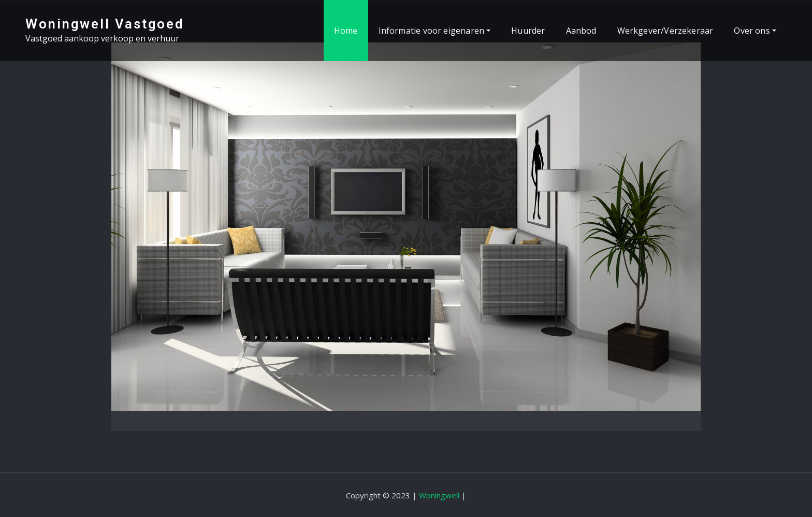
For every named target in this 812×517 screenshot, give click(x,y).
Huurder (528, 31)
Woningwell (439, 495)
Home (346, 31)
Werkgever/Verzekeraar (665, 31)
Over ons (755, 31)
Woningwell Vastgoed (105, 24)
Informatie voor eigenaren (435, 31)
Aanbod (581, 31)
